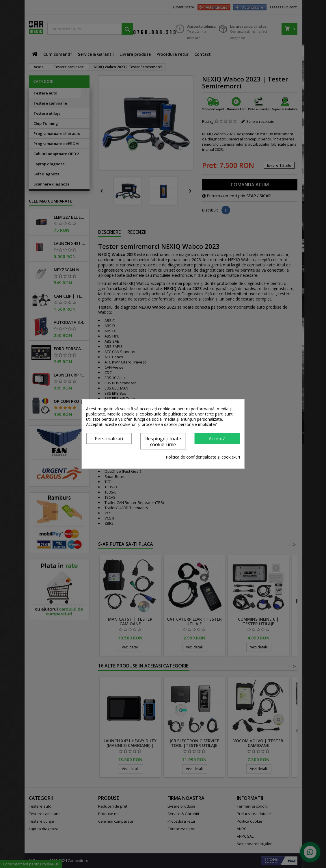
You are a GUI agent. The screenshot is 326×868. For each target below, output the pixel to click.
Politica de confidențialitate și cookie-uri (203, 457)
